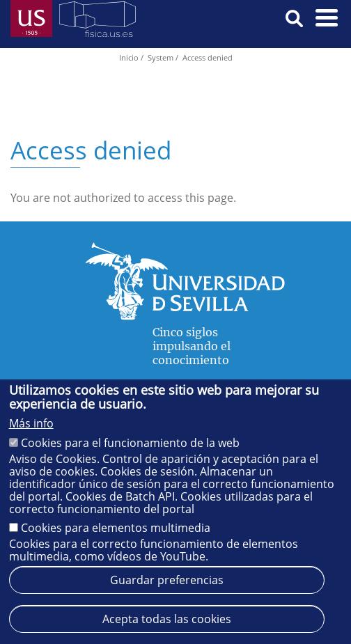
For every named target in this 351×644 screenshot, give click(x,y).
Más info (31, 423)
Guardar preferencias (167, 580)
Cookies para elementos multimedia (116, 528)
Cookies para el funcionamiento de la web (130, 443)
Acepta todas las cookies (167, 619)
